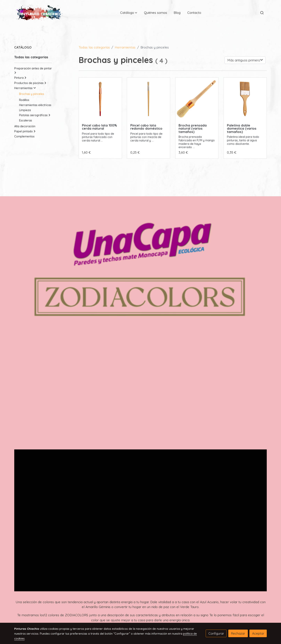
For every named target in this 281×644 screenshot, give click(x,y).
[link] (39, 13)
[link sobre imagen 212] (100, 99)
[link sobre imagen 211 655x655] (149, 99)
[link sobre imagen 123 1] (245, 99)
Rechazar (238, 633)
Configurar (216, 633)
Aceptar (258, 633)
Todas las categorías (94, 47)
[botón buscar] (262, 13)
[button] (129, 13)
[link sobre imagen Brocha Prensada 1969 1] (197, 99)
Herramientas (125, 47)
